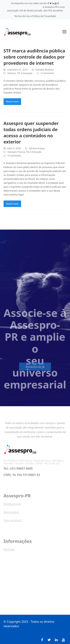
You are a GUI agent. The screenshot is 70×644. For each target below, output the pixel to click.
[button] (64, 32)
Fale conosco (13, 522)
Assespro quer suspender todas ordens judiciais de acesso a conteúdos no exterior (31, 132)
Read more (12, 101)
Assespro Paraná (16, 152)
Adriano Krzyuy (37, 148)
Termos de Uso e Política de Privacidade (35, 16)
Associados (11, 514)
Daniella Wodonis (45, 70)
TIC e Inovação (25, 73)
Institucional (12, 506)
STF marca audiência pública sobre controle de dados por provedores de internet (34, 57)
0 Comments (48, 73)
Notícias (12, 73)
